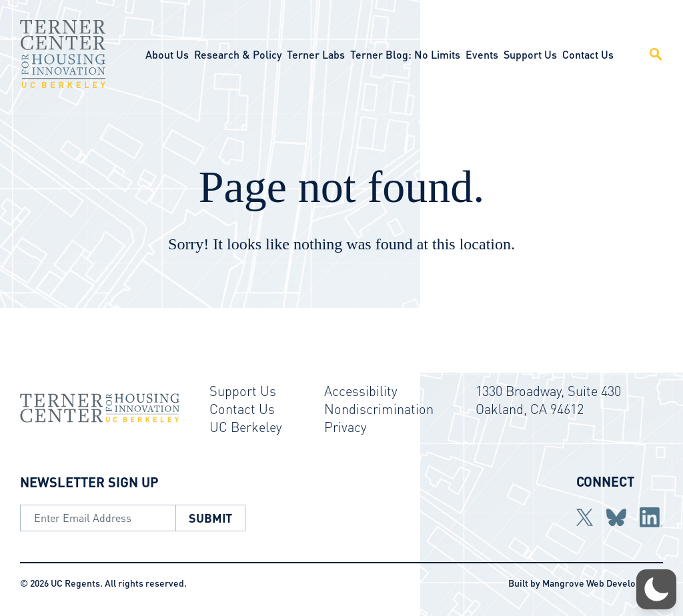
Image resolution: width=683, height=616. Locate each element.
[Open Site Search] (648, 54)
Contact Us (588, 54)
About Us (167, 54)
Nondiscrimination (379, 409)
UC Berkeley (246, 427)
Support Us (530, 54)
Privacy (346, 427)
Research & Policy (238, 54)
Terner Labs (316, 54)
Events (482, 54)
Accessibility (361, 391)
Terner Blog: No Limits (405, 54)
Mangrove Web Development (603, 583)
